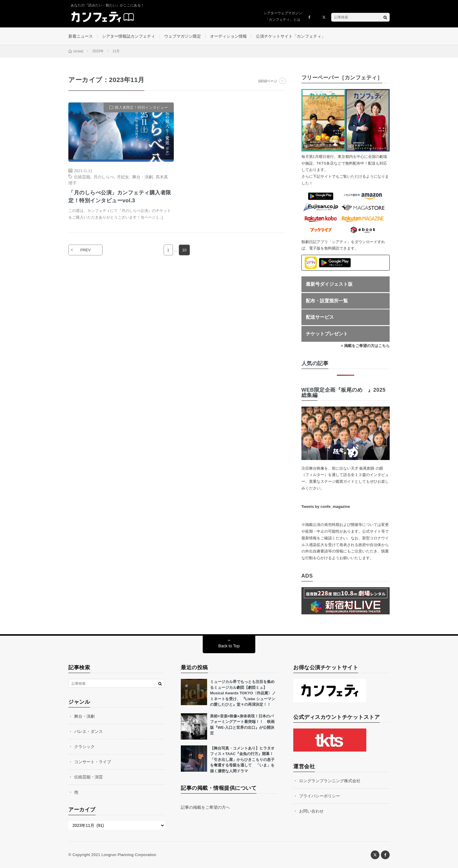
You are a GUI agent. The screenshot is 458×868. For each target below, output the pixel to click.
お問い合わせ (311, 811)
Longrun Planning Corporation (129, 855)
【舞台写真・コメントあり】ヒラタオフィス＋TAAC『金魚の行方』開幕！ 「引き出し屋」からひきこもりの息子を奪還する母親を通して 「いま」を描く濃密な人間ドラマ (244, 760)
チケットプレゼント (327, 334)
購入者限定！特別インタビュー (141, 108)
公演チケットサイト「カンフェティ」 (291, 36)
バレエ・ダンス (89, 731)
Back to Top (229, 646)
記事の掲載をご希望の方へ (205, 807)
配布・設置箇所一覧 (327, 301)
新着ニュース (81, 36)
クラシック (84, 747)
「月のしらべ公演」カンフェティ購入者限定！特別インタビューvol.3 (120, 197)
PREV (85, 250)
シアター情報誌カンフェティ (129, 36)
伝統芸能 (82, 177)
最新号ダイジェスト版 (329, 284)
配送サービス (320, 317)
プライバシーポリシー (320, 796)
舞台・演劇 (143, 177)
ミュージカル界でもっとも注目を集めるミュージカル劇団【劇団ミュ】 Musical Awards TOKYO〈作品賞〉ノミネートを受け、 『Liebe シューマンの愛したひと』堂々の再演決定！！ (243, 693)
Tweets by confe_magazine (326, 507)
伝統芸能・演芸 (89, 777)
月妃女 (123, 177)
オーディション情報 (228, 36)
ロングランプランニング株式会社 (330, 781)
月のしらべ (104, 177)
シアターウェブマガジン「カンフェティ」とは (283, 16)
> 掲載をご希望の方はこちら (365, 346)
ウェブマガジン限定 (183, 36)
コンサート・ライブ (93, 762)
